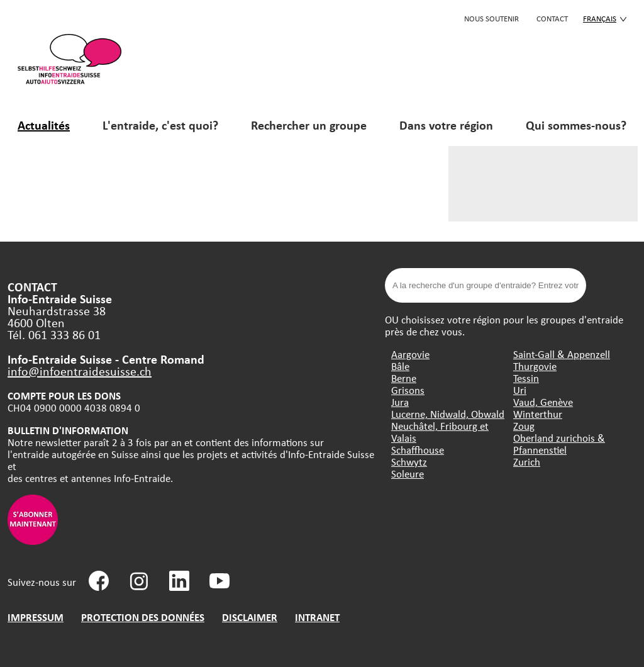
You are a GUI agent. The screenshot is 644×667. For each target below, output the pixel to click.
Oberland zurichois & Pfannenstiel (559, 444)
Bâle (400, 366)
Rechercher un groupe (309, 125)
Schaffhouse (418, 450)
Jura (400, 402)
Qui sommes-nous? (576, 125)
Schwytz (409, 462)
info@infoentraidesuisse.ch (80, 371)
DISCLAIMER (250, 617)
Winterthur (538, 414)
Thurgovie (535, 366)
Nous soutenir (491, 18)
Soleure (408, 474)
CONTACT (552, 18)
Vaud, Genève (543, 402)
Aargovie (410, 354)
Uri (520, 390)
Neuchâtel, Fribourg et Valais (440, 432)
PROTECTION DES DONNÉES (143, 617)
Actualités (44, 125)
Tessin (526, 378)
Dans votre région (446, 125)
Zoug (524, 426)
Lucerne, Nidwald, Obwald (448, 414)
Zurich (527, 462)
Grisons (408, 390)
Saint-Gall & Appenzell (562, 354)
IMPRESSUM (36, 617)
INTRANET (317, 617)
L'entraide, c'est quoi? (160, 125)
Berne (404, 378)
